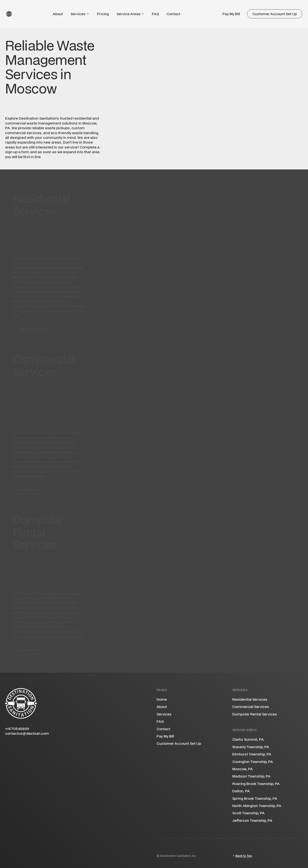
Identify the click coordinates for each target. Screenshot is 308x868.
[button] (80, 14)
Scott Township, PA (248, 813)
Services (164, 714)
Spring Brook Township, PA (255, 798)
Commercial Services (251, 707)
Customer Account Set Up (179, 743)
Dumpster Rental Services (255, 714)
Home (162, 699)
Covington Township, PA (253, 762)
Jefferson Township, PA (252, 820)
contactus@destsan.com (27, 733)
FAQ (155, 14)
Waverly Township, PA (251, 747)
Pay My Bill (231, 14)
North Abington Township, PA (257, 806)
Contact (173, 14)
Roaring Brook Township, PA (256, 784)
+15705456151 (17, 729)
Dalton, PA (241, 791)
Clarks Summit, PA (248, 739)
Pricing (103, 14)
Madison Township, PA (251, 776)
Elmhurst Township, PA (252, 754)
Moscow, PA (243, 769)
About (58, 14)
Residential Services (250, 699)
